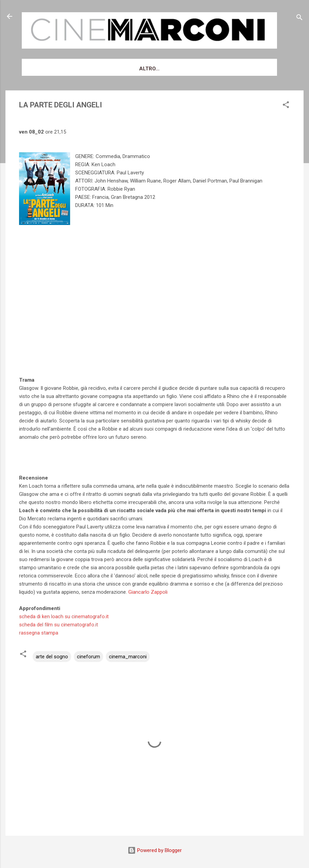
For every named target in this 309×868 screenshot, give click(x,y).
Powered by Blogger (155, 850)
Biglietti (125, 69)
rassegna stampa (39, 633)
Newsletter (224, 69)
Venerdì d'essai (79, 69)
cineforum (88, 657)
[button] (286, 106)
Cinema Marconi (172, 69)
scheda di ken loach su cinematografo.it (64, 617)
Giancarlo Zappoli (148, 592)
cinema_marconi (128, 657)
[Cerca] (299, 19)
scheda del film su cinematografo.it (59, 625)
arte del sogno (52, 657)
